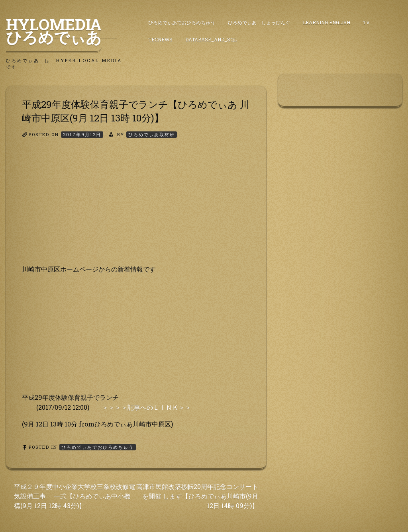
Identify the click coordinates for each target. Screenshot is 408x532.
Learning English (327, 22)
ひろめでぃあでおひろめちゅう (182, 22)
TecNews (160, 39)
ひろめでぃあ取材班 (152, 134)
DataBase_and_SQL (211, 39)
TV (366, 22)
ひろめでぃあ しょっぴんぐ (259, 22)
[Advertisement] (136, 208)
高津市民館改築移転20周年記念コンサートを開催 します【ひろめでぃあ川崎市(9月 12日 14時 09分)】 (197, 496)
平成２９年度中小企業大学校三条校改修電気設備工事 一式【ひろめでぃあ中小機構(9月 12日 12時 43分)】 (75, 496)
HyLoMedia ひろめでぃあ (62, 31)
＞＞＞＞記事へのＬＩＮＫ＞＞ (147, 407)
